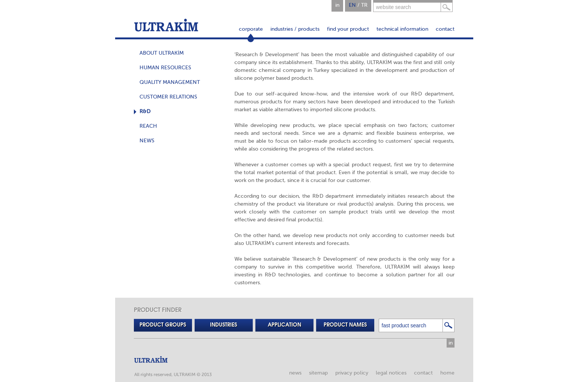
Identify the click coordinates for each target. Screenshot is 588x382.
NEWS (147, 141)
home (447, 373)
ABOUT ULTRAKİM (162, 53)
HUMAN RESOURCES (165, 68)
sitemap (318, 373)
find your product (348, 29)
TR (364, 5)
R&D (145, 111)
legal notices (391, 373)
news (295, 373)
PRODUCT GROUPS (163, 325)
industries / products (295, 29)
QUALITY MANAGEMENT (170, 82)
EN (352, 5)
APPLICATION (284, 325)
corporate (251, 29)
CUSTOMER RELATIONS (168, 97)
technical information (402, 29)
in (337, 5)
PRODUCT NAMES (345, 325)
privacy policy (352, 373)
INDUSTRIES (223, 325)
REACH (148, 126)
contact (445, 29)
